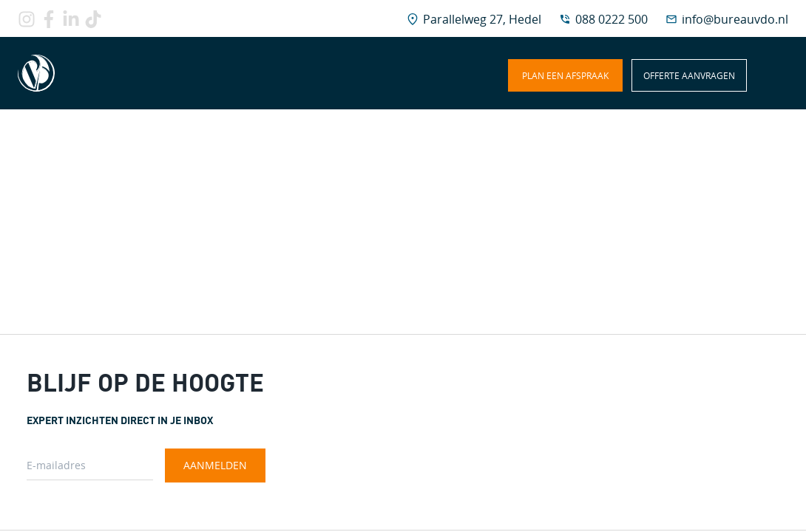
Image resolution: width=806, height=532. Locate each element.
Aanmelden (215, 465)
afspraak (565, 75)
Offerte (689, 75)
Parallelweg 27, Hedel (482, 19)
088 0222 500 (612, 19)
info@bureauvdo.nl (735, 19)
